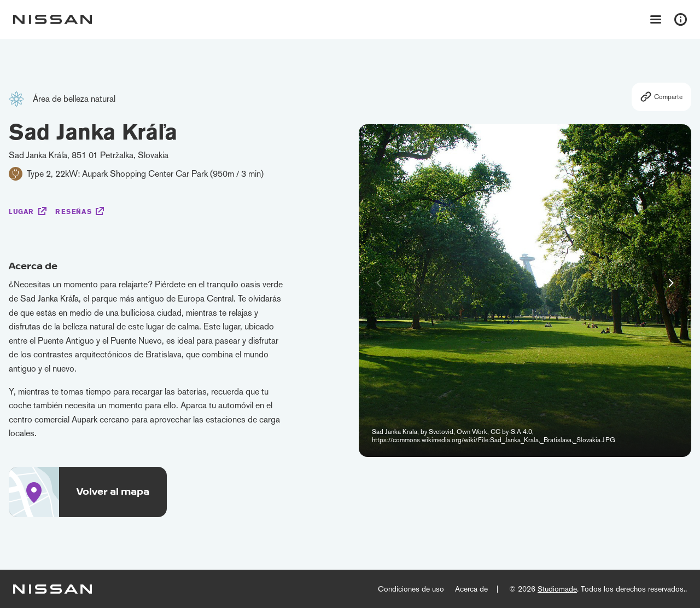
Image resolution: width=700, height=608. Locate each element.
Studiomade (557, 589)
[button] (671, 283)
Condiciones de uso (411, 589)
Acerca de (471, 589)
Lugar (21, 212)
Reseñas (73, 212)
